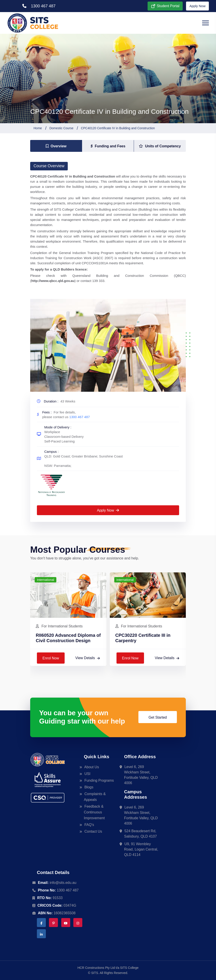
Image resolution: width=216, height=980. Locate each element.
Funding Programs (99, 780)
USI (87, 774)
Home (38, 128)
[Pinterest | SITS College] (53, 923)
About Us (91, 767)
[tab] (56, 146)
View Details (88, 658)
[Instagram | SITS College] (78, 923)
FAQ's (89, 825)
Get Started (158, 717)
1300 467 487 (39, 6)
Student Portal (165, 6)
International (46, 580)
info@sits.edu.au (63, 883)
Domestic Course (61, 128)
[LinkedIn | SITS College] (41, 934)
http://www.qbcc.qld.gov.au (53, 281)
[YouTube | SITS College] (66, 923)
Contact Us (93, 831)
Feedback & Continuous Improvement (94, 812)
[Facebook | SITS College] (41, 923)
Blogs (89, 787)
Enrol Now (51, 658)
